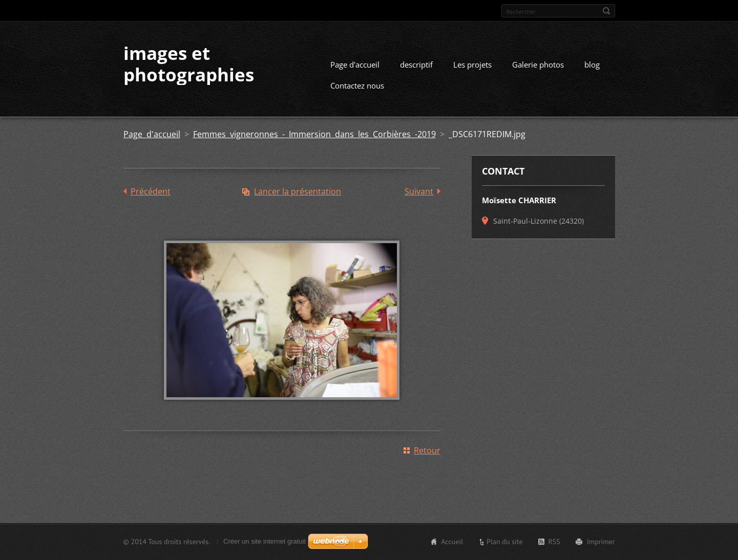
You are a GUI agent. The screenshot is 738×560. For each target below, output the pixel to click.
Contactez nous (357, 85)
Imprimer (601, 542)
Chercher (606, 11)
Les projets (472, 64)
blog (592, 64)
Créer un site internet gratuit (265, 541)
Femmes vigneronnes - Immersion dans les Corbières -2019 (314, 134)
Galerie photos (538, 64)
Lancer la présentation (298, 191)
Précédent (151, 191)
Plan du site (504, 542)
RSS (554, 542)
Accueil (452, 542)
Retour (427, 450)
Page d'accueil (355, 64)
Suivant (419, 191)
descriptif (416, 64)
